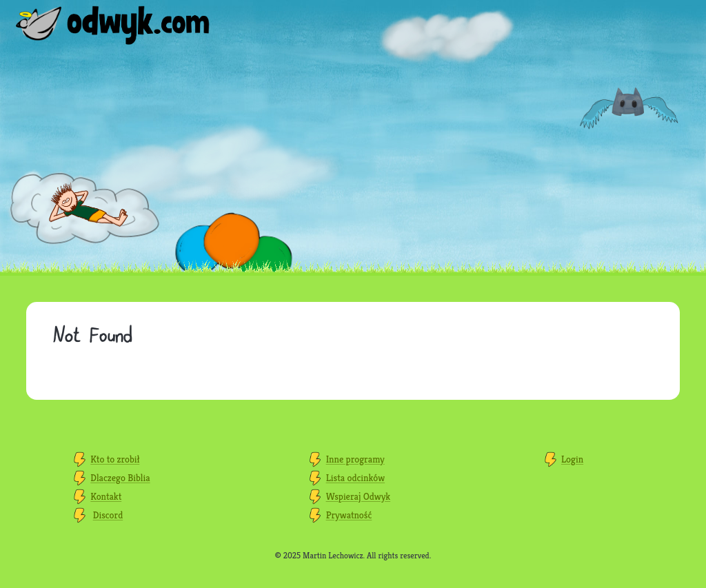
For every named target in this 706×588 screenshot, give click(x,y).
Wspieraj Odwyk (358, 496)
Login (572, 459)
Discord (108, 515)
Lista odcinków (355, 478)
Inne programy (355, 459)
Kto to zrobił (115, 459)
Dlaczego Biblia (120, 478)
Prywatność (349, 515)
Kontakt (106, 496)
